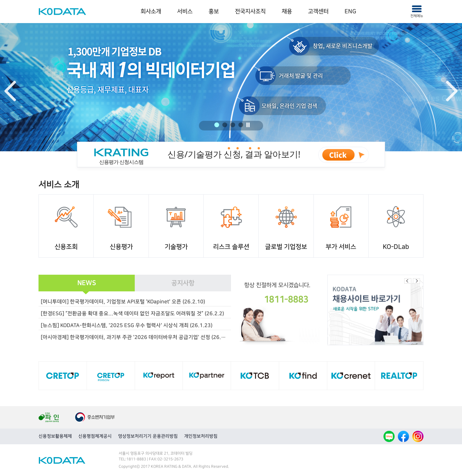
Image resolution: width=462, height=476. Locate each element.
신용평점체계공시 (95, 436)
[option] (231, 87)
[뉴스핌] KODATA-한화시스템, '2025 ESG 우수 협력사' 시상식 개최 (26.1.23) (127, 325)
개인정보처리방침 (201, 436)
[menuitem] (151, 12)
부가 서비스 (341, 247)
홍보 (214, 12)
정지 (248, 125)
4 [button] (241, 125)
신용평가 (121, 247)
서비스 (185, 12)
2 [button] (225, 125)
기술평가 (176, 247)
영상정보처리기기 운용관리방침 (148, 436)
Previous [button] (10, 91)
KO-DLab (396, 247)
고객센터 (318, 12)
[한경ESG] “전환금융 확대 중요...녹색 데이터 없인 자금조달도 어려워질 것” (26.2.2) (132, 313)
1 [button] (217, 125)
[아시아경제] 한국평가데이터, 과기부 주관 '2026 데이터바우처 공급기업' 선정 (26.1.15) (136, 337)
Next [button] (452, 91)
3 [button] (233, 125)
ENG (350, 12)
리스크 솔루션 (231, 247)
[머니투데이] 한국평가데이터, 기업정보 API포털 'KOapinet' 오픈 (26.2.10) (123, 302)
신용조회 (66, 247)
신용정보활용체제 (55, 436)
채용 (287, 12)
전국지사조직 (250, 12)
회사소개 (151, 12)
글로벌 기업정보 (286, 247)
